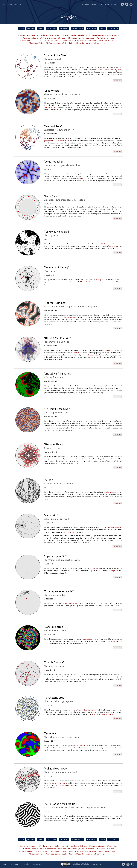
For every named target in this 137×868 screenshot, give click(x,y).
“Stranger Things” (54, 444)
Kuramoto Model (49, 107)
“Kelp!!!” (48, 480)
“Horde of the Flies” (55, 55)
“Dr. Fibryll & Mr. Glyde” (57, 409)
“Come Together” (54, 162)
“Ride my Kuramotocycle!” (59, 591)
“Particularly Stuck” (55, 698)
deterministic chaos (72, 677)
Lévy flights (99, 280)
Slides (100, 4)
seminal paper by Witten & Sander (103, 714)
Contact (114, 4)
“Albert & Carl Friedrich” (58, 338)
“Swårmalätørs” (53, 126)
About (107, 4)
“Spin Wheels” (52, 91)
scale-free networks (70, 532)
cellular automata (110, 492)
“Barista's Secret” (54, 627)
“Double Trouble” (54, 662)
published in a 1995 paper (106, 70)
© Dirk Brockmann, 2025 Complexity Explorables (22, 864)
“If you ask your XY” (55, 556)
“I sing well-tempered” (57, 232)
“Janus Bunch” (52, 196)
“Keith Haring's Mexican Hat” (61, 804)
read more (117, 81)
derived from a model (81, 746)
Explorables (84, 4)
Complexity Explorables (13, 4)
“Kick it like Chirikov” (56, 769)
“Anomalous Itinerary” (57, 267)
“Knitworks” (51, 515)
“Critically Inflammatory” (58, 374)
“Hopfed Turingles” (55, 303)
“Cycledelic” (51, 733)
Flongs (93, 4)
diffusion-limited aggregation (86, 710)
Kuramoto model (71, 604)
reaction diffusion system (69, 317)
